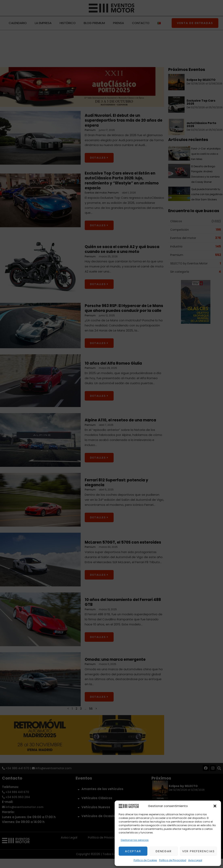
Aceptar (133, 851)
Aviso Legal (195, 860)
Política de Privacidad (173, 860)
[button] (215, 806)
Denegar (164, 851)
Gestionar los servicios (135, 840)
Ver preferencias (198, 851)
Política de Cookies (145, 860)
